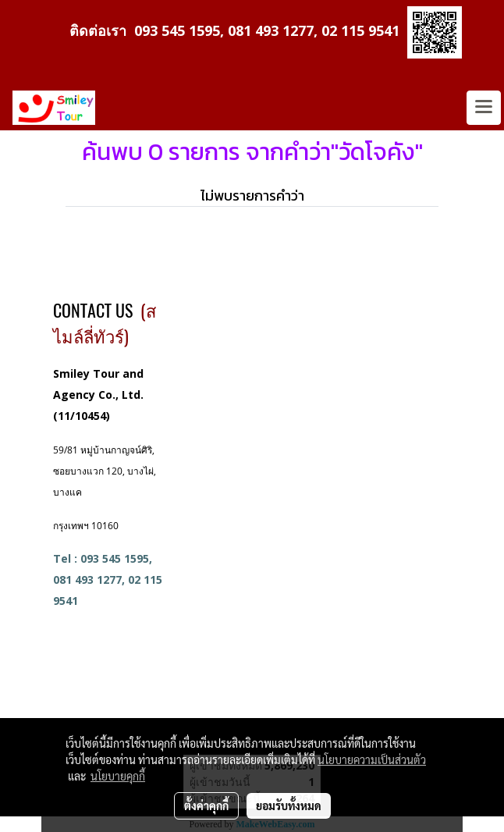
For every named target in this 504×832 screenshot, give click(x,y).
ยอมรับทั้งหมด (289, 805)
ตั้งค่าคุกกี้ (206, 805)
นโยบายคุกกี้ (118, 776)
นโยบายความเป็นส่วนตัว (372, 759)
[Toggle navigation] (484, 108)
